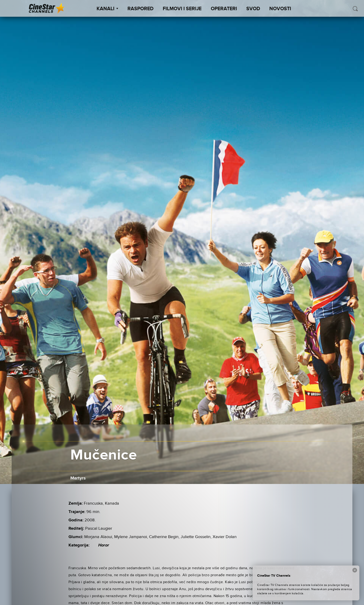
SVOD (253, 9)
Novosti (280, 9)
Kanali (107, 9)
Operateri (224, 9)
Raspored (140, 9)
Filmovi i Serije (182, 9)
